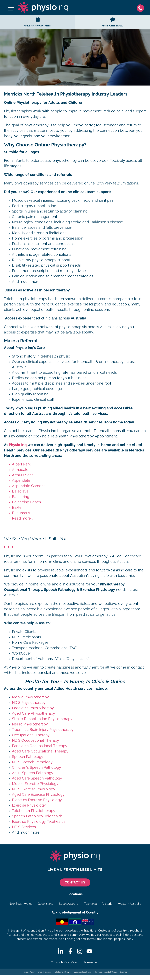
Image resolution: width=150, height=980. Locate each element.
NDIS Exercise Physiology (34, 789)
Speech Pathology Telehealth (37, 816)
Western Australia (130, 904)
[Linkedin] (61, 951)
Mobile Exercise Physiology (35, 784)
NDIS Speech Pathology (32, 762)
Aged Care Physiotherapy (33, 713)
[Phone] (141, 8)
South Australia (69, 904)
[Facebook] (70, 951)
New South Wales (20, 904)
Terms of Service (44, 972)
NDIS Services (24, 827)
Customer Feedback (82, 972)
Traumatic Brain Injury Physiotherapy (43, 730)
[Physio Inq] (43, 8)
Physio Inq (18, 445)
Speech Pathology (28, 757)
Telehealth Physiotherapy (34, 811)
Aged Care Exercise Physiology (38, 795)
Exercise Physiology (29, 805)
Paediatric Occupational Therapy (40, 746)
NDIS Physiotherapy (29, 703)
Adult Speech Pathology (33, 773)
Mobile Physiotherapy (30, 697)
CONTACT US (75, 882)
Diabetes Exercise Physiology (37, 800)
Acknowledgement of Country (105, 972)
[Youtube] (89, 951)
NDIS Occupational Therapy (35, 740)
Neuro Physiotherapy (30, 724)
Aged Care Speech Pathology (37, 778)
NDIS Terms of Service (62, 972)
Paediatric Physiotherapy (33, 708)
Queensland (46, 904)
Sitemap (124, 972)
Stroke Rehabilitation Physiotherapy (42, 719)
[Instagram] (80, 951)
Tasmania (90, 904)
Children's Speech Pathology (36, 767)
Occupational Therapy (31, 735)
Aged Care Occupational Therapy (40, 751)
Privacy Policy (29, 972)
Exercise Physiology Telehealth (38, 822)
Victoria (107, 904)
